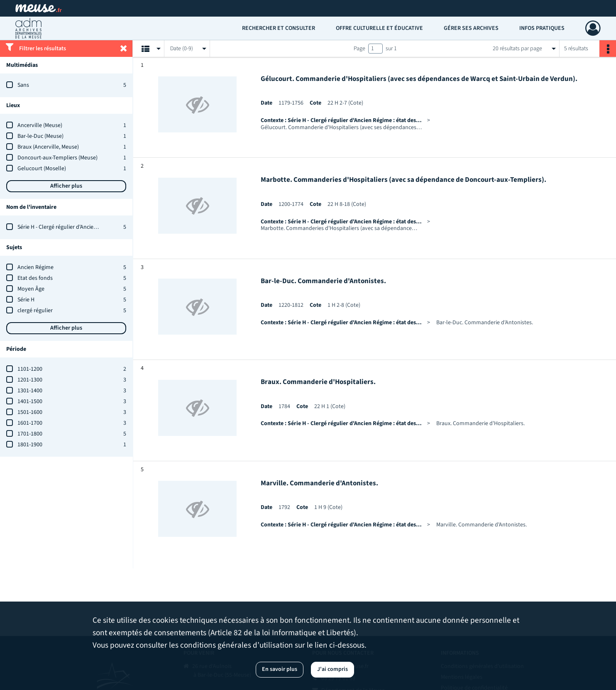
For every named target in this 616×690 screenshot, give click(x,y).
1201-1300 (30, 380)
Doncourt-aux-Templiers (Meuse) (57, 158)
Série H (26, 300)
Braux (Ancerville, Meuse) (48, 147)
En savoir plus (280, 669)
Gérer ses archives (471, 28)
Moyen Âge (31, 289)
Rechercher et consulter (279, 28)
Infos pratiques (542, 28)
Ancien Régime (35, 267)
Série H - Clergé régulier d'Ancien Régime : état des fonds (86, 227)
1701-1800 (30, 434)
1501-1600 (30, 412)
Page (359, 49)
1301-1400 (30, 391)
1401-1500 (30, 401)
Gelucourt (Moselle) (42, 169)
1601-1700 (30, 423)
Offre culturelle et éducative (379, 28)
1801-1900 (30, 445)
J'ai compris (332, 669)
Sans (23, 85)
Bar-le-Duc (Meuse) (40, 136)
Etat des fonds (35, 278)
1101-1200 (30, 369)
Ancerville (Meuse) (40, 125)
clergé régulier (35, 311)
